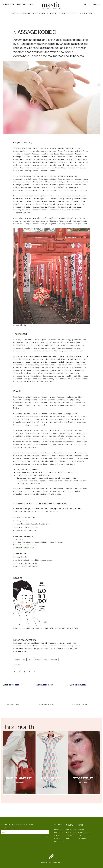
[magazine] (59, 829)
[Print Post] (35, 671)
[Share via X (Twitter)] (19, 671)
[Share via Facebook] (14, 671)
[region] (19, 763)
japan (30, 659)
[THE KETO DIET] (18, 693)
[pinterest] (71, 832)
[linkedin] (71, 835)
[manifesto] (61, 841)
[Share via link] (29, 671)
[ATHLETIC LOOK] (52, 693)
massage (38, 659)
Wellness (17, 664)
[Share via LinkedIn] (24, 671)
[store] (61, 835)
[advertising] (91, 832)
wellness (17, 659)
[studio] (61, 839)
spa (24, 659)
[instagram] (71, 829)
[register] (45, 836)
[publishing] (61, 832)
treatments (54, 659)
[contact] (83, 829)
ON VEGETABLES (80, 705)
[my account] (85, 839)
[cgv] (85, 836)
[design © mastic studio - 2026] (51, 862)
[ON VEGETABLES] (85, 693)
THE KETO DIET (12, 705)
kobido (46, 659)
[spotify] (71, 839)
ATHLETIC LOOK (46, 705)
